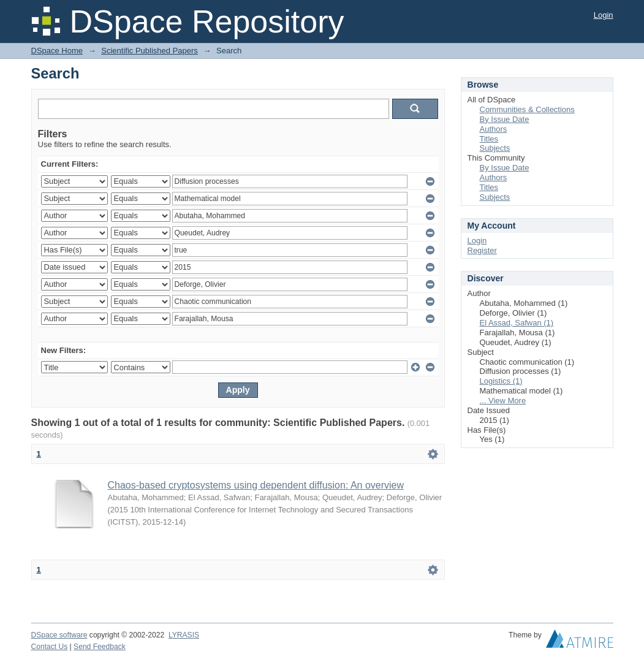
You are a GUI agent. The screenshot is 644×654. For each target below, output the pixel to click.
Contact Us (50, 647)
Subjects (495, 148)
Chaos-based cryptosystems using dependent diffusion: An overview (256, 485)
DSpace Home (57, 51)
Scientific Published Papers (150, 51)
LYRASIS (184, 635)
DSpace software (59, 635)
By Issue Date (505, 119)
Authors (494, 129)
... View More (503, 401)
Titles (489, 139)
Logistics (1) (501, 381)
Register (482, 250)
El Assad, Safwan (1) (517, 323)
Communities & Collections (527, 109)
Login (604, 15)
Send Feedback (100, 647)
